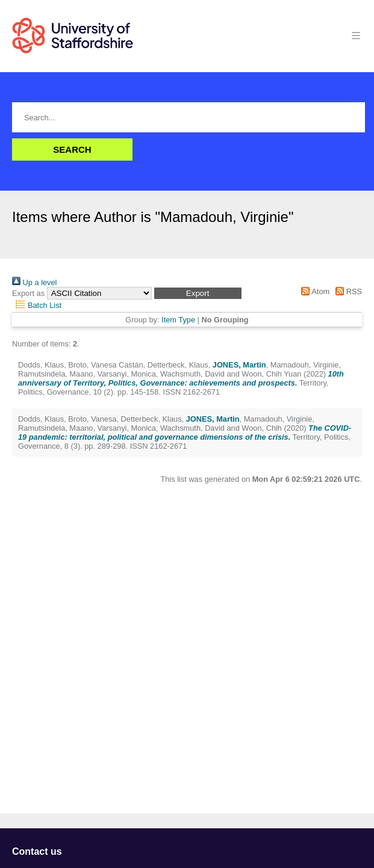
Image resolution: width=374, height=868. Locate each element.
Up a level (34, 282)
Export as (28, 293)
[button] (198, 293)
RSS (347, 291)
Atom (313, 291)
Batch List (37, 305)
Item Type (178, 320)
